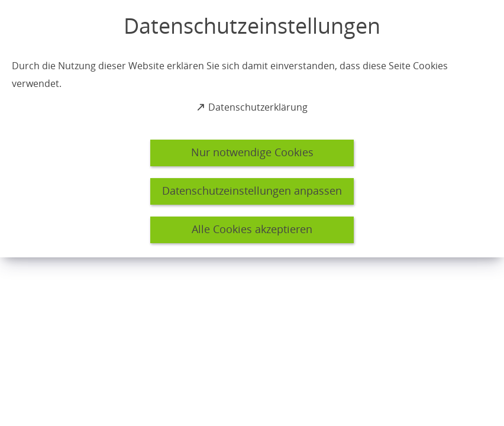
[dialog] (252, 129)
